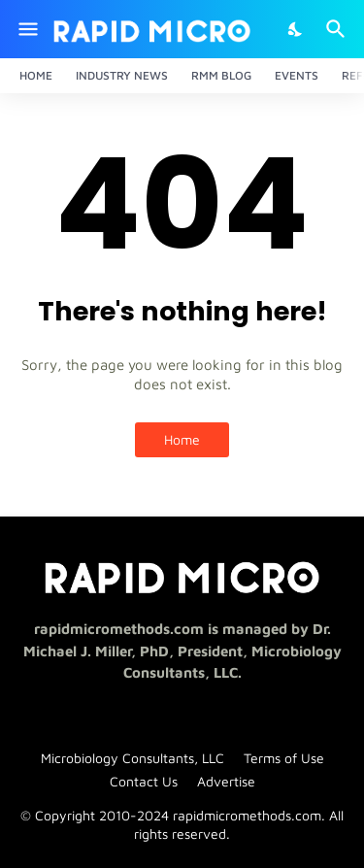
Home (36, 75)
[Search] (338, 29)
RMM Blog (221, 75)
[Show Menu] (27, 29)
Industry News (122, 75)
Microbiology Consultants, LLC (132, 758)
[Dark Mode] (296, 29)
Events (297, 75)
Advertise (226, 781)
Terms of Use (284, 758)
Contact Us (144, 781)
